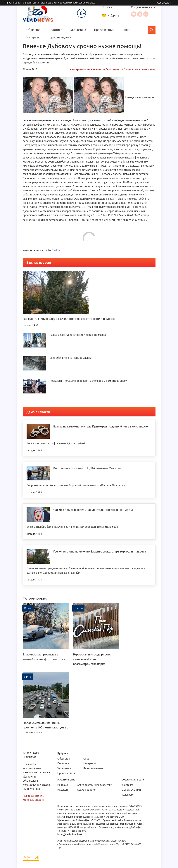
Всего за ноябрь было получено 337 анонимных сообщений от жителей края (73, 527)
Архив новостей (87, 790)
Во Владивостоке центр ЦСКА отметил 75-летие (87, 468)
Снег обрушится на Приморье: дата (70, 358)
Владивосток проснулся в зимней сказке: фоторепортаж (44, 657)
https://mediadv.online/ (69, 834)
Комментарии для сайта (41, 250)
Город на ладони (60, 37)
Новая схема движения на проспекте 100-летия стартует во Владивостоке (46, 727)
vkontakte (127, 785)
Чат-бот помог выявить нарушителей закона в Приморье (93, 510)
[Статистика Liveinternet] (31, 858)
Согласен (164, 3)
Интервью (33, 37)
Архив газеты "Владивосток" (94, 785)
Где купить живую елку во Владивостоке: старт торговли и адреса (69, 319)
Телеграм (127, 795)
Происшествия (104, 30)
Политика (55, 30)
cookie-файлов (87, 3)
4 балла (114, 16)
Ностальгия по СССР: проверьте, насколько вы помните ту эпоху (88, 381)
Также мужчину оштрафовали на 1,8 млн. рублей (56, 443)
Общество (33, 30)
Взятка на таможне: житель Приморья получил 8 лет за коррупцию (101, 426)
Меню (71, 6)
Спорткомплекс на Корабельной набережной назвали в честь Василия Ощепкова (76, 485)
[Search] (152, 30)
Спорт (127, 30)
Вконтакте (133, 14)
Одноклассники (140, 14)
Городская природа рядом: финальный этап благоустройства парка (92, 659)
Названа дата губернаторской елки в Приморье (78, 335)
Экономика (78, 30)
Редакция (63, 790)
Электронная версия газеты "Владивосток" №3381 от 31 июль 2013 (112, 69)
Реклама (62, 785)
